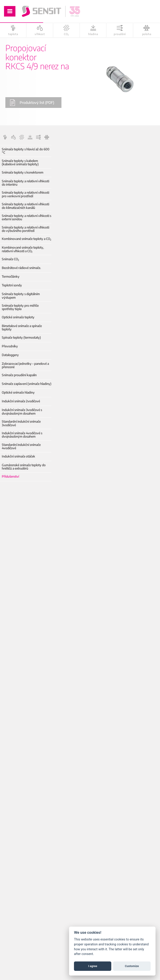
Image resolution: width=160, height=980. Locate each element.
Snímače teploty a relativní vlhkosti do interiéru (25, 183)
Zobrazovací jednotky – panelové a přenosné (25, 365)
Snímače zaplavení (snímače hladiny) (27, 384)
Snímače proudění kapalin (19, 375)
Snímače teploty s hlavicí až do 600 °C (26, 151)
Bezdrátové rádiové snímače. (21, 268)
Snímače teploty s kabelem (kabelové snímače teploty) (20, 163)
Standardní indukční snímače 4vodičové (21, 446)
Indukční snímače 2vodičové (21, 401)
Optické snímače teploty (18, 317)
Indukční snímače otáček (18, 456)
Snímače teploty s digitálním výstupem (21, 296)
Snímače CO (10, 259)
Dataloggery (10, 355)
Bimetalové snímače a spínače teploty (22, 328)
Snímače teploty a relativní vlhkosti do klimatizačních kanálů (25, 206)
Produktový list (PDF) (32, 103)
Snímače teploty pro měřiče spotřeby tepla (20, 307)
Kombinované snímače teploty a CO (26, 239)
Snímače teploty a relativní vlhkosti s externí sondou (26, 217)
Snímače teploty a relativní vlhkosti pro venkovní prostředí (25, 194)
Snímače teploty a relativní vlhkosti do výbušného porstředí (25, 229)
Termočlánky (11, 276)
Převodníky (10, 346)
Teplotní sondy (12, 285)
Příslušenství (10, 476)
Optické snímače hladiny (18, 392)
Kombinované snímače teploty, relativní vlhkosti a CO (23, 249)
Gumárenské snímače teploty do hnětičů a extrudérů (24, 467)
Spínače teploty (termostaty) (21, 337)
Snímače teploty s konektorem (23, 172)
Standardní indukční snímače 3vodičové (21, 423)
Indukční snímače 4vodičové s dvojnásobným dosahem (22, 435)
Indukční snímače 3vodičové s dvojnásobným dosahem (22, 412)
